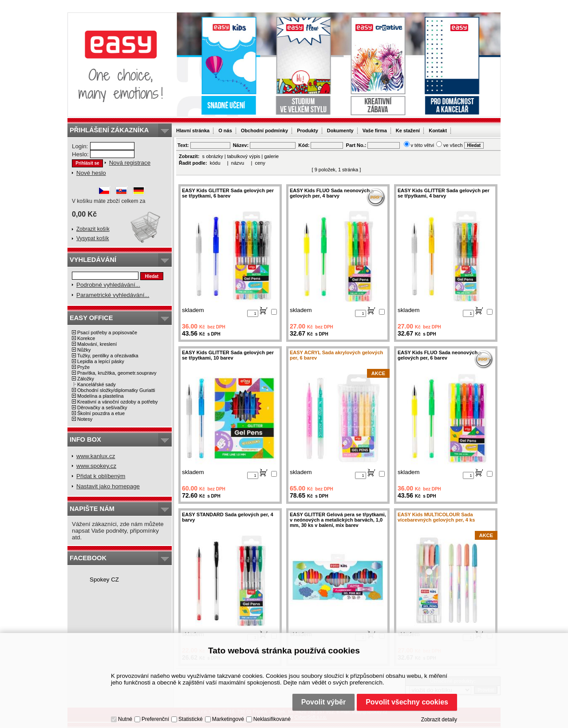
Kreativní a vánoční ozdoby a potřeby (118, 402)
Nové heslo (91, 173)
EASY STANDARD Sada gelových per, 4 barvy (228, 517)
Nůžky (84, 350)
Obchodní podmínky (264, 131)
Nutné (125, 719)
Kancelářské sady (97, 384)
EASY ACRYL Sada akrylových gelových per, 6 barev (336, 355)
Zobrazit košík (93, 229)
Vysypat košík (93, 238)
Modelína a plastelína (101, 396)
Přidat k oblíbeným (101, 476)
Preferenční (155, 719)
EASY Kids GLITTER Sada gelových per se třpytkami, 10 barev (228, 355)
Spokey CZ (104, 580)
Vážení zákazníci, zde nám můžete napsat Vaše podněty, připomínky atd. (118, 531)
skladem (193, 310)
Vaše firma (375, 131)
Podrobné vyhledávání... (108, 285)
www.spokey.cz (96, 466)
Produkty (308, 131)
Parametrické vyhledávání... (113, 295)
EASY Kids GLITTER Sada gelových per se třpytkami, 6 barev (228, 193)
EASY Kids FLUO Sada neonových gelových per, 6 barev (438, 355)
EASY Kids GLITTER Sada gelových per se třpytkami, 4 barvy (444, 193)
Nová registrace (130, 163)
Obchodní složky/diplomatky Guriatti (116, 390)
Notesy (85, 419)
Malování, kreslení (97, 344)
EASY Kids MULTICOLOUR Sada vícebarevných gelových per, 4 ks (436, 517)
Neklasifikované (272, 719)
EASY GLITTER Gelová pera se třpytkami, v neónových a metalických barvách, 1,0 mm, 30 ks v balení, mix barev (338, 520)
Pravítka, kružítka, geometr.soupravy (117, 373)
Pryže (83, 367)
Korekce (86, 338)
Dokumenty (340, 131)
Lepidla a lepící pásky (101, 361)
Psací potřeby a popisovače (107, 332)
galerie (271, 156)
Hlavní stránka (193, 131)
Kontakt (438, 131)
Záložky (86, 379)
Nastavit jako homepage (108, 486)
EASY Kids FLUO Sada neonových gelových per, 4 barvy (330, 193)
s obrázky (213, 156)
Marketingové (228, 719)
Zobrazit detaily (439, 720)
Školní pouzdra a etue (101, 413)
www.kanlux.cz (96, 456)
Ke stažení (408, 131)
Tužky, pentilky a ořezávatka (108, 356)
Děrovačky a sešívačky (102, 408)
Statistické (191, 719)
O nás (225, 131)
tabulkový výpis (244, 156)
